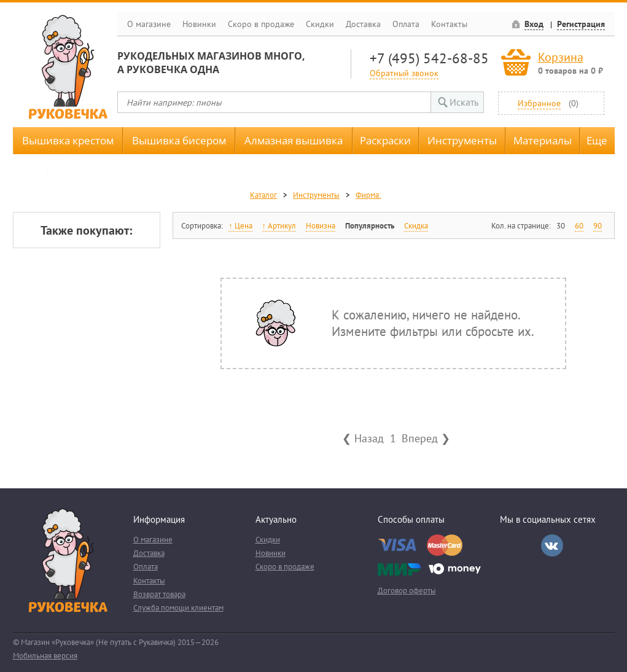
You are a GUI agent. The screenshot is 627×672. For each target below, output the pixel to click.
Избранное (539, 103)
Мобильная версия (45, 656)
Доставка (363, 24)
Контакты (449, 24)
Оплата (406, 24)
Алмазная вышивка (294, 140)
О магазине (149, 24)
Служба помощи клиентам (178, 608)
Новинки (199, 24)
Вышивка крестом (68, 140)
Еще (597, 140)
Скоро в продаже (261, 24)
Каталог (263, 195)
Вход (534, 24)
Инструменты (462, 140)
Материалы (543, 140)
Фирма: (368, 195)
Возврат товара (159, 594)
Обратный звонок (404, 73)
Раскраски (385, 140)
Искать (464, 102)
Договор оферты (407, 591)
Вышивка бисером (179, 140)
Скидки (320, 24)
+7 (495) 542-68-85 (429, 58)
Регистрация (581, 24)
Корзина (561, 57)
